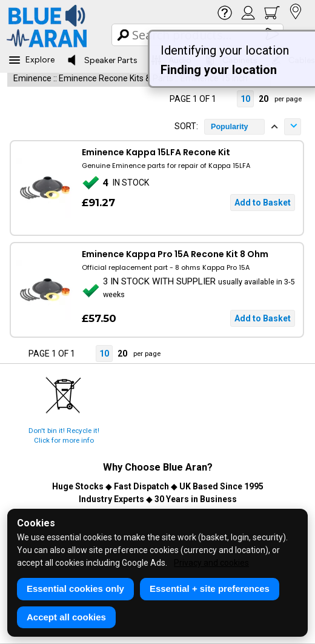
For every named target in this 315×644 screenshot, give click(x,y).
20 (264, 99)
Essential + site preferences (210, 589)
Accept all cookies (66, 617)
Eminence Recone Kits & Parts (116, 78)
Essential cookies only (75, 589)
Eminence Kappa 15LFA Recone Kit (156, 152)
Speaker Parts (102, 60)
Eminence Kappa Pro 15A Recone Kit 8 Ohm (175, 254)
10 (245, 99)
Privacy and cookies (211, 563)
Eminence (32, 78)
